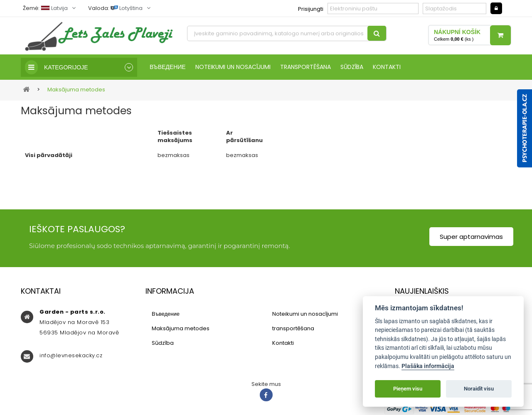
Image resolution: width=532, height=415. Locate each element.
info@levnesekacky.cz (71, 355)
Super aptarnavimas (471, 237)
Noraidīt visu (479, 389)
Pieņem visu (408, 389)
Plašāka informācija (428, 366)
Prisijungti (311, 9)
